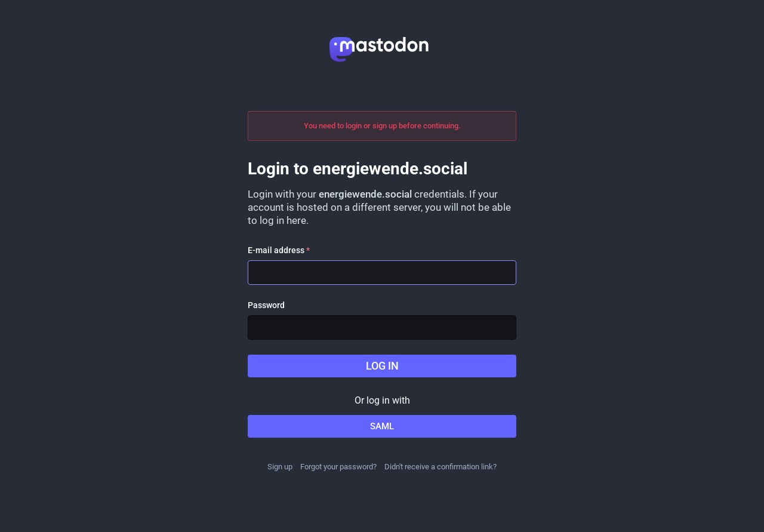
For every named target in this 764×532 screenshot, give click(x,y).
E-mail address (279, 250)
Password (266, 305)
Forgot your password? (338, 467)
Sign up (280, 467)
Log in (382, 366)
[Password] (382, 327)
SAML (382, 426)
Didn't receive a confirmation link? (440, 467)
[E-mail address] (382, 273)
